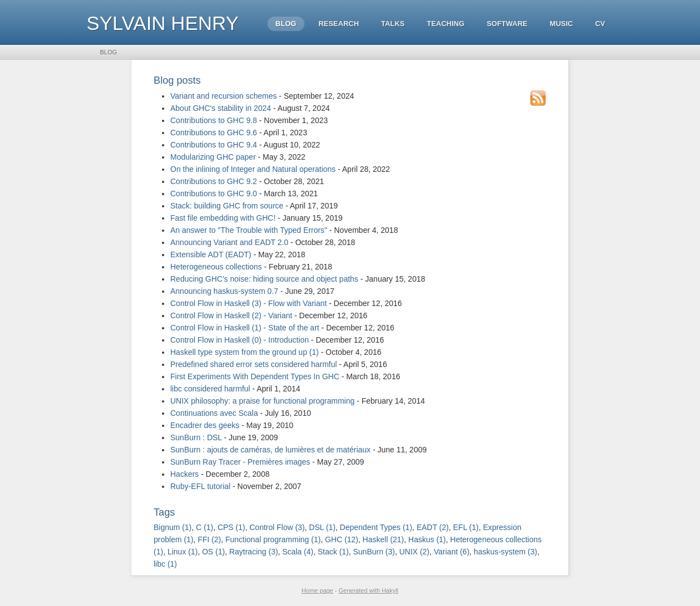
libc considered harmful (210, 389)
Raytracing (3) (253, 552)
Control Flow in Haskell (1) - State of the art (245, 328)
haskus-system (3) (505, 552)
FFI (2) (209, 539)
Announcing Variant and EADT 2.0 (229, 242)
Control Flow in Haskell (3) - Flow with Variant (248, 303)
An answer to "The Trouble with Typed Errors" (249, 230)
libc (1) (165, 564)
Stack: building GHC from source (227, 206)
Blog (286, 24)
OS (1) (213, 552)
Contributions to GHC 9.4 (214, 145)
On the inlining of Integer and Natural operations (253, 169)
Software (507, 24)
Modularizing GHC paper (213, 157)
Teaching (445, 24)
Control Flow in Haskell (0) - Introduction (240, 340)
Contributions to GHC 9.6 (214, 133)
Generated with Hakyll (369, 590)
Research (339, 24)
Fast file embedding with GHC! (223, 218)
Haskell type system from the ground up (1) (245, 352)
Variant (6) (452, 552)
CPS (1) (231, 527)
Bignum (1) (173, 527)
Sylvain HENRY (163, 23)
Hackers (184, 474)
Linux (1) (182, 552)
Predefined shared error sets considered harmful (253, 364)
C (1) (204, 527)
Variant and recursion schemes (224, 96)
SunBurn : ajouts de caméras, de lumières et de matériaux (270, 450)
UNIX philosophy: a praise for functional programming (262, 401)
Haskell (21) (384, 539)
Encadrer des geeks (205, 425)
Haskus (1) (427, 539)
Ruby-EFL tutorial (200, 486)
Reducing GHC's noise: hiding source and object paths (264, 279)
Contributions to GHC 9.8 (214, 120)
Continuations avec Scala (214, 413)
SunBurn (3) (374, 552)
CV (600, 24)
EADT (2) (433, 527)
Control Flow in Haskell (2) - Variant (231, 315)
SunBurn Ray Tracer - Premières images (240, 462)
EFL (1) (466, 527)
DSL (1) (322, 527)
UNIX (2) (414, 552)
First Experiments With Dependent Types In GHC (255, 376)
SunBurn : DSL (196, 437)
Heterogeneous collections (216, 267)
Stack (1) (333, 552)
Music (561, 24)
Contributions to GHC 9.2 (214, 181)
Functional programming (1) (273, 539)
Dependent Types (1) (376, 527)
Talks (393, 24)
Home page (318, 590)
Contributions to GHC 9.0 (214, 193)
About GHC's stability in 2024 (221, 108)
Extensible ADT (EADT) (211, 254)
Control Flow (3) (277, 527)
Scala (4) (298, 552)
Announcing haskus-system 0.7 (224, 291)
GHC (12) (342, 539)
